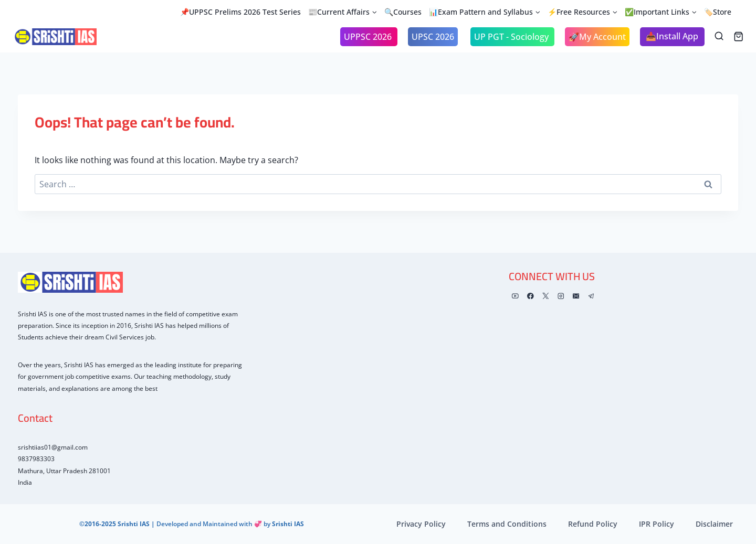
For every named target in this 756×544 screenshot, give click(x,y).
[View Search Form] (719, 36)
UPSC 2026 (433, 37)
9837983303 (36, 459)
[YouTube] (515, 296)
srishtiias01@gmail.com (53, 447)
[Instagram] (561, 296)
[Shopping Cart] (738, 36)
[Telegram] (591, 296)
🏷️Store (718, 12)
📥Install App (672, 36)
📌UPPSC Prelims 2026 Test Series (240, 12)
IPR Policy (657, 524)
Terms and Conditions (507, 524)
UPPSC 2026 (369, 37)
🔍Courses (403, 12)
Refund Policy (593, 524)
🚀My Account (597, 37)
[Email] (576, 296)
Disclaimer (714, 524)
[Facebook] (531, 296)
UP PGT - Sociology (512, 37)
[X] (546, 296)
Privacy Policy (421, 524)
